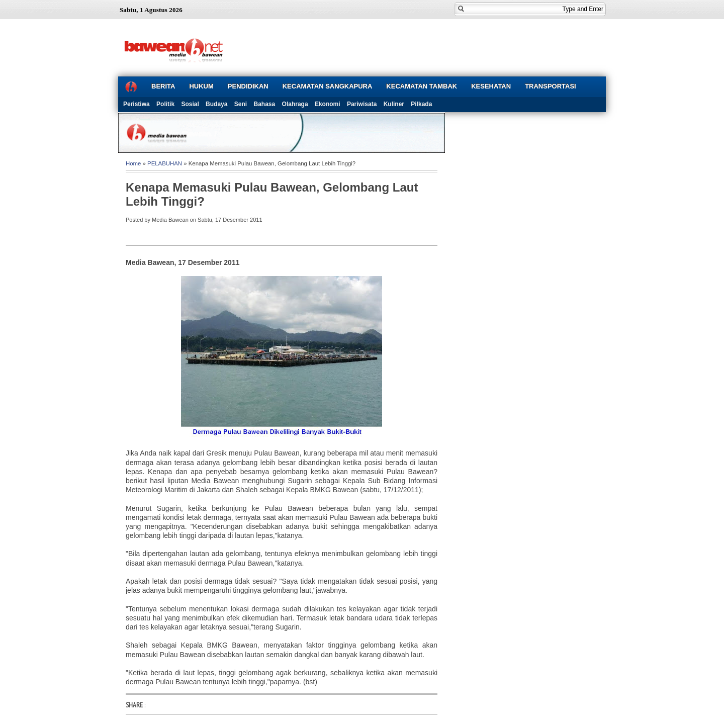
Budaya (216, 104)
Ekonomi (328, 104)
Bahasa (265, 104)
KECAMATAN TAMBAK (422, 86)
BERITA (163, 86)
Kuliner (394, 104)
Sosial (190, 104)
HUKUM (201, 86)
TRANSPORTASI (551, 86)
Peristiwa (137, 104)
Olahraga (295, 104)
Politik (165, 104)
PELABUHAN (165, 163)
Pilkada (421, 104)
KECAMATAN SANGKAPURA (328, 86)
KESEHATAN (491, 86)
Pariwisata (362, 104)
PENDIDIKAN (248, 86)
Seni (241, 104)
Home (133, 163)
